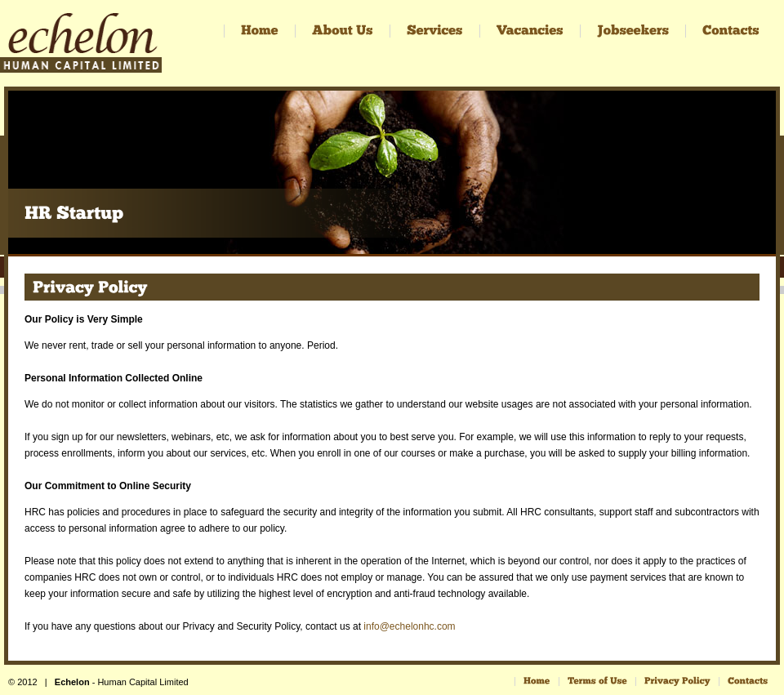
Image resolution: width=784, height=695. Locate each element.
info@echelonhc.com (409, 626)
